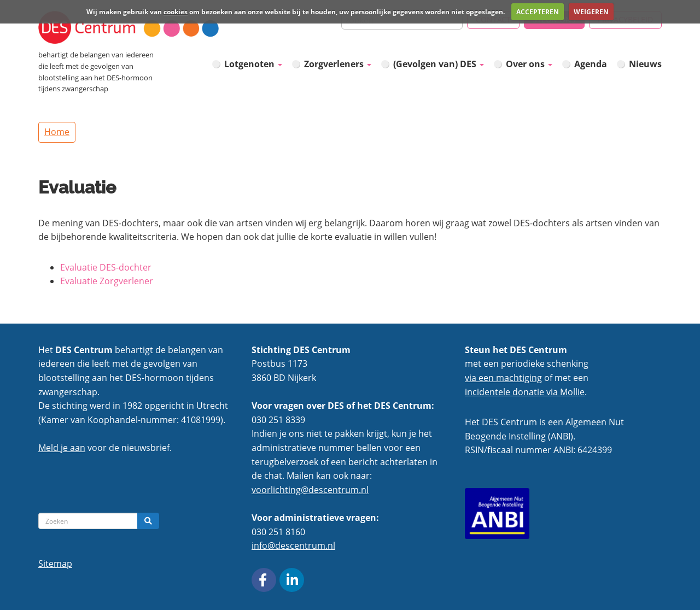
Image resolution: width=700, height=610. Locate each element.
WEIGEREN (591, 12)
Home (57, 132)
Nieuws (645, 64)
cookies (176, 12)
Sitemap (55, 564)
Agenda (591, 64)
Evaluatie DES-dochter (106, 267)
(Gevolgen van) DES (439, 64)
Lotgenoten (253, 64)
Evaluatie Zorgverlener (107, 281)
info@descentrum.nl (293, 546)
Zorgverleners (338, 64)
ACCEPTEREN (538, 12)
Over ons (529, 64)
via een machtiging (503, 378)
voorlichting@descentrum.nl (310, 490)
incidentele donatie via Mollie (525, 392)
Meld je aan (62, 448)
